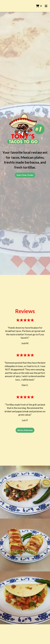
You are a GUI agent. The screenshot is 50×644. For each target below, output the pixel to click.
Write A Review (25, 430)
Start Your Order (25, 175)
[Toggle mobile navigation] (46, 6)
